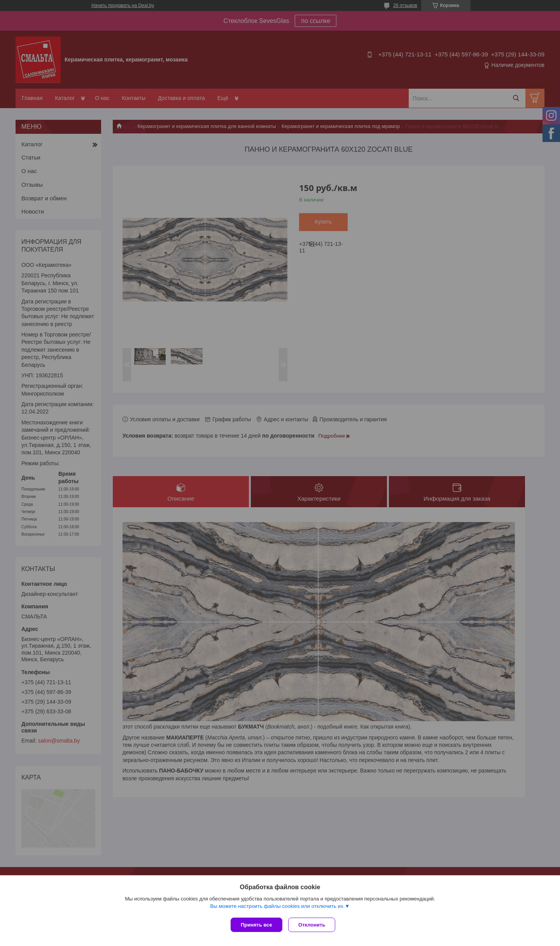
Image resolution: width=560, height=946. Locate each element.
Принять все (256, 925)
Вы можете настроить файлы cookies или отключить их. (277, 908)
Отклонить (314, 925)
